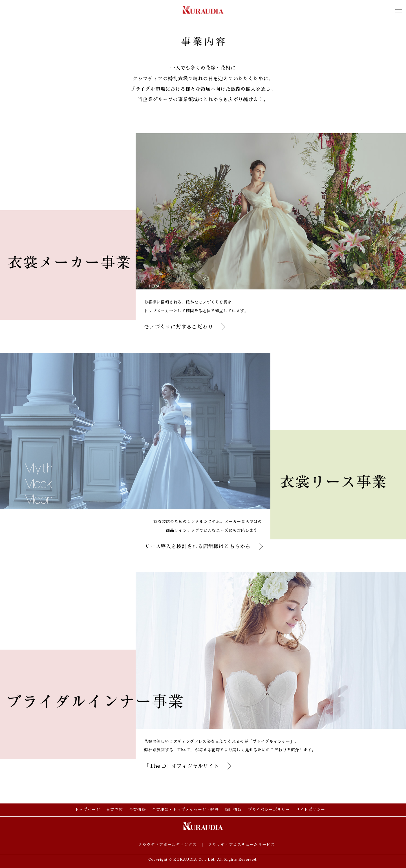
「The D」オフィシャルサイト (182, 766)
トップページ (88, 810)
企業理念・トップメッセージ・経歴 (185, 810)
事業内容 (114, 810)
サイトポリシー (310, 810)
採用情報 (233, 810)
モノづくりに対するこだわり (178, 327)
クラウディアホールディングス (167, 845)
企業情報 (137, 810)
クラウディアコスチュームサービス (241, 845)
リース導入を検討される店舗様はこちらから (198, 546)
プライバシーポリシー (269, 810)
